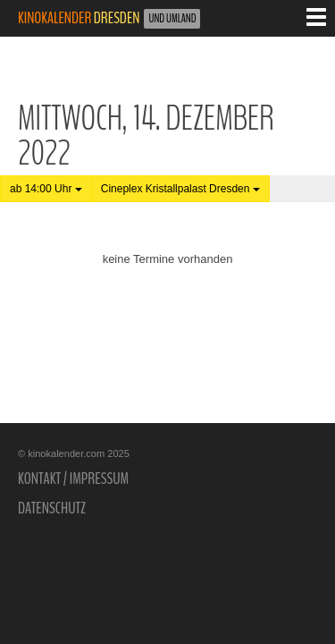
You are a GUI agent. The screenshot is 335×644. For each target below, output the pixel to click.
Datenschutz (52, 508)
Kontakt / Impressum (73, 479)
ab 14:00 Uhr (46, 189)
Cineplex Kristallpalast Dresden (180, 189)
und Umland (172, 19)
